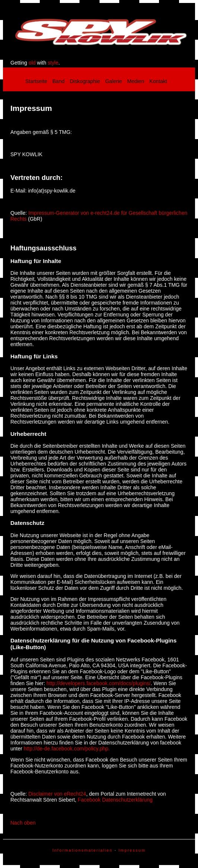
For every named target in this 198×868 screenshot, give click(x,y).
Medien (136, 81)
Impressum (132, 850)
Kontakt (158, 81)
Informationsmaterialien (82, 850)
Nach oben (23, 823)
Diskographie (85, 81)
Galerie (113, 81)
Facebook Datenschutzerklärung (115, 800)
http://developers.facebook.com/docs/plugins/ (98, 683)
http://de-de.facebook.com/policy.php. (67, 749)
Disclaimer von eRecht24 (57, 794)
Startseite (36, 81)
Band (59, 81)
